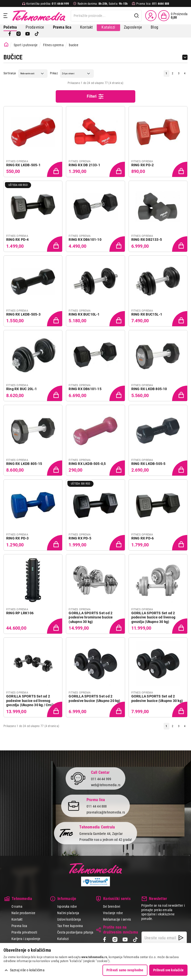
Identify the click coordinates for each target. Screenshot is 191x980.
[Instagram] (19, 34)
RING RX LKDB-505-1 (23, 165)
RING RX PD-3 (18, 538)
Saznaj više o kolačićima (27, 970)
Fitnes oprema (53, 45)
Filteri (95, 96)
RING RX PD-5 (80, 538)
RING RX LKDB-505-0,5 (87, 464)
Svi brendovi (112, 906)
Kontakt (86, 27)
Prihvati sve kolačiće (168, 970)
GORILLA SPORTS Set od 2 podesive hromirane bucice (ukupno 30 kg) (91, 617)
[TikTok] (37, 34)
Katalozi (108, 27)
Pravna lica (19, 926)
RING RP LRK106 (20, 613)
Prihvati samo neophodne (125, 970)
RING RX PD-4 (18, 240)
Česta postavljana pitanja (75, 932)
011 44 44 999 (101, 779)
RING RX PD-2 (143, 165)
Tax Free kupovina (70, 926)
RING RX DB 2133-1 (84, 165)
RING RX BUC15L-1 (147, 314)
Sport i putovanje (26, 45)
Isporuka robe (67, 906)
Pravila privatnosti (24, 932)
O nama (17, 906)
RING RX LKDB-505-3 (23, 314)
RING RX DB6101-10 (85, 240)
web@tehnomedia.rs (106, 785)
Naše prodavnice (23, 913)
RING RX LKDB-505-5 (148, 464)
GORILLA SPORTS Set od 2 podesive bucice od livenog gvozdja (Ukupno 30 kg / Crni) (30, 701)
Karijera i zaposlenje (26, 939)
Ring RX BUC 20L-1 (22, 389)
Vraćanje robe (113, 913)
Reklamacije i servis (117, 919)
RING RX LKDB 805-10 (149, 389)
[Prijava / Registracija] (151, 16)
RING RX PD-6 (143, 538)
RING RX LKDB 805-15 (24, 464)
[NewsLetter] (181, 938)
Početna (10, 27)
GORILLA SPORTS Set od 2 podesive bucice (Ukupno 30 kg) (157, 698)
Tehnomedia (39, 16)
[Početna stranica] (6, 45)
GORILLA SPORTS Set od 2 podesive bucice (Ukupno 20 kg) (94, 698)
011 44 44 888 (97, 806)
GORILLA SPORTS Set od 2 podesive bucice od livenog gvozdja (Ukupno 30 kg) (153, 617)
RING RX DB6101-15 (85, 389)
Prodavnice (35, 27)
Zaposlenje (133, 27)
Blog (154, 27)
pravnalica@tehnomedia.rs (106, 812)
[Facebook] (10, 34)
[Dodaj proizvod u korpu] (55, 170)
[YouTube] (28, 34)
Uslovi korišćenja (69, 919)
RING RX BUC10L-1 (84, 314)
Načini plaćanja (68, 913)
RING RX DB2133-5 (147, 240)
